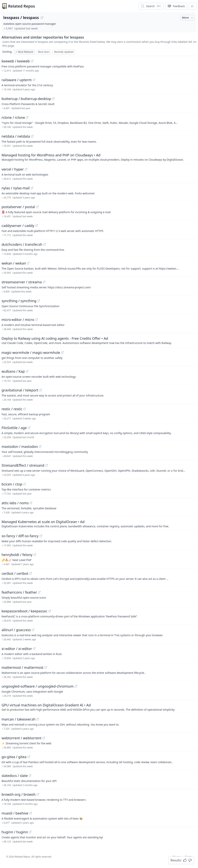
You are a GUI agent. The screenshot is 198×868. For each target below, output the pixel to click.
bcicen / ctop (12, 484)
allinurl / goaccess (16, 630)
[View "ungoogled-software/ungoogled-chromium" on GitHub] (76, 686)
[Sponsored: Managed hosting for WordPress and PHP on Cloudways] (99, 157)
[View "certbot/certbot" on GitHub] (31, 573)
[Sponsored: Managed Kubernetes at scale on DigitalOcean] (99, 524)
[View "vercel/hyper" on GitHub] (26, 169)
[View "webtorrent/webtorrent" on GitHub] (44, 738)
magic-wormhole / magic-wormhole (31, 353)
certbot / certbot (15, 573)
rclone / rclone (13, 117)
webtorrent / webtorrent (21, 738)
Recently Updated (64, 52)
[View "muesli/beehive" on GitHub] (31, 813)
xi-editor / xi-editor (17, 649)
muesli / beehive (15, 813)
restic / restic (12, 409)
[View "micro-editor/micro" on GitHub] (37, 320)
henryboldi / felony (17, 555)
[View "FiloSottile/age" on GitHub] (29, 428)
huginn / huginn (15, 832)
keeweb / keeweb (16, 61)
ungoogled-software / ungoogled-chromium (38, 686)
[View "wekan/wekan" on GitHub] (28, 263)
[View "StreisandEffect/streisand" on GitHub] (47, 465)
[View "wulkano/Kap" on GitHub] (27, 371)
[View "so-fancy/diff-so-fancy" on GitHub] (41, 536)
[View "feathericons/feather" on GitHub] (39, 592)
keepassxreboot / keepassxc (24, 611)
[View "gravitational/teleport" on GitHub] (41, 390)
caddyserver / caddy (18, 226)
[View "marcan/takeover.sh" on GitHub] (38, 719)
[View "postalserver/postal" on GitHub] (37, 207)
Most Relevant (24, 52)
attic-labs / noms (15, 503)
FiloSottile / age (14, 428)
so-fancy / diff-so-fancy (20, 536)
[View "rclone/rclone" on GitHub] (27, 117)
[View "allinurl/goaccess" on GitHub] (33, 630)
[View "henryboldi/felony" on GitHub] (35, 555)
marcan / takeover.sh (18, 719)
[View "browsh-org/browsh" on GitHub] (38, 794)
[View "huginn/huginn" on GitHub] (30, 832)
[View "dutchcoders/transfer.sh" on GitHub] (44, 244)
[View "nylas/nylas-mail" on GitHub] (32, 188)
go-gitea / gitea (14, 757)
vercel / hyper (13, 169)
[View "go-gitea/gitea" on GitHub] (29, 757)
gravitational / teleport (20, 390)
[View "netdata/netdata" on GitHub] (32, 136)
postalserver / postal (18, 207)
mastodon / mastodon (20, 446)
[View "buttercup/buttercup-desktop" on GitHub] (53, 99)
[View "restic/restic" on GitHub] (25, 409)
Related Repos (22, 6)
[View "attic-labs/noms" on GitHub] (31, 503)
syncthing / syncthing (19, 301)
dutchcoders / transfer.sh (22, 244)
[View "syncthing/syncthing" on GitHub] (39, 301)
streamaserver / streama (22, 282)
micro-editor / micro (18, 320)
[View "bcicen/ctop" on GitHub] (25, 484)
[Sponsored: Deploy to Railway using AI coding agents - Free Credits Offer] (99, 340)
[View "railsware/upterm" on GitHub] (34, 80)
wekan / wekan (14, 263)
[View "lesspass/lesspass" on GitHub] (42, 18)
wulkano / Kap (13, 371)
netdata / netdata (16, 136)
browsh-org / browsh (19, 794)
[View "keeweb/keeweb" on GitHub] (32, 61)
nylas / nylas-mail (16, 188)
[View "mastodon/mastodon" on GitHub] (40, 446)
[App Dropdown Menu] (192, 6)
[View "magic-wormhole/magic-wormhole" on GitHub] (62, 353)
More (188, 18)
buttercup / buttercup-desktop (26, 99)
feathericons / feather (19, 592)
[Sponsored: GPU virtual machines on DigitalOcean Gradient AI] (99, 707)
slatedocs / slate (15, 776)
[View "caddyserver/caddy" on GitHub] (37, 226)
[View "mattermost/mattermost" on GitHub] (46, 667)
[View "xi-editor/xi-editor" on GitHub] (34, 649)
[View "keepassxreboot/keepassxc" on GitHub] (50, 611)
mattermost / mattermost (23, 667)
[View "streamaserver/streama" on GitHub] (44, 282)
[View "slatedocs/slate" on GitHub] (30, 776)
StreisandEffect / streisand (23, 465)
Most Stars (44, 52)
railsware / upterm (17, 80)
